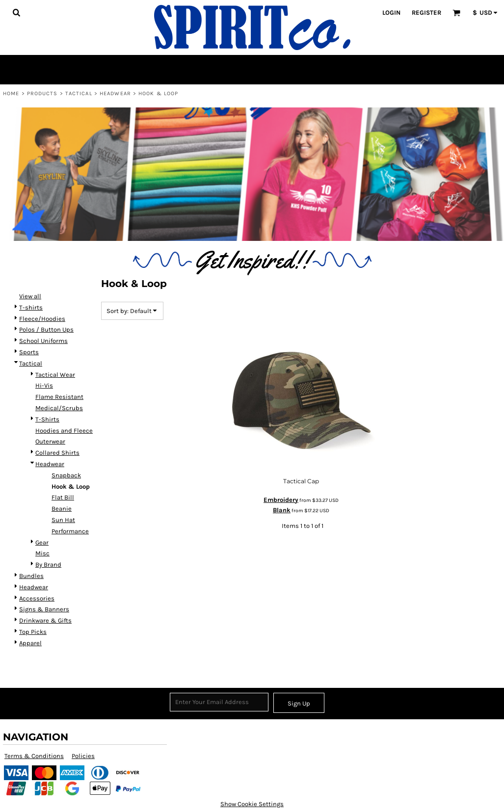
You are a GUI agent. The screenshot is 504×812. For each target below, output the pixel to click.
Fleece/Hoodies (42, 319)
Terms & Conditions (34, 756)
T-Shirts (47, 419)
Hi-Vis (44, 385)
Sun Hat (63, 520)
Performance (70, 531)
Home (11, 93)
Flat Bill (63, 497)
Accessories (37, 598)
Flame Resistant (59, 397)
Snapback (66, 475)
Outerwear (50, 441)
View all (30, 296)
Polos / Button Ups (46, 329)
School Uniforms (43, 341)
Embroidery (281, 500)
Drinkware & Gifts (45, 620)
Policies (83, 756)
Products (42, 93)
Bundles (31, 576)
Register (426, 13)
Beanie (62, 509)
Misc (42, 553)
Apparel (30, 643)
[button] (16, 12)
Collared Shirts (57, 453)
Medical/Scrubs (59, 408)
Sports (29, 352)
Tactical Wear (55, 375)
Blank (282, 510)
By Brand (48, 564)
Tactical (79, 93)
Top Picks (33, 632)
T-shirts (31, 307)
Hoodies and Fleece (64, 431)
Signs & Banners (44, 609)
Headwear (115, 93)
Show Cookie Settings (252, 804)
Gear (42, 542)
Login (391, 13)
